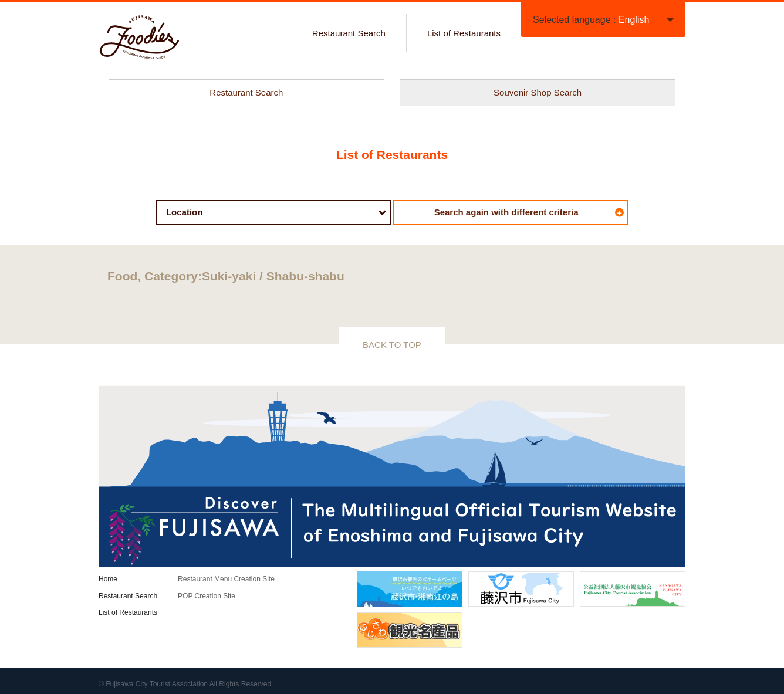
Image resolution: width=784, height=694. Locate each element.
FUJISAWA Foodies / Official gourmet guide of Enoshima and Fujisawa (140, 38)
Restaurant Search (349, 33)
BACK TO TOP (392, 345)
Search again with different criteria (529, 212)
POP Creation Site (207, 596)
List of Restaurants (464, 33)
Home (108, 579)
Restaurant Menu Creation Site (226, 579)
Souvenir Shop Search (538, 92)
